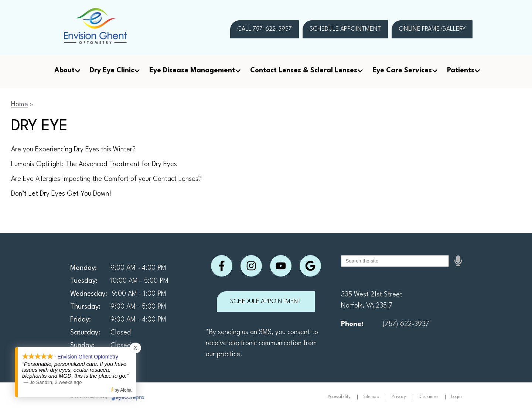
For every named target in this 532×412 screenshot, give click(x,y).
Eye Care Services (402, 71)
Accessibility (339, 397)
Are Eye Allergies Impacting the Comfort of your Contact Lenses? (106, 179)
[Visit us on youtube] (281, 266)
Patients (461, 71)
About (64, 71)
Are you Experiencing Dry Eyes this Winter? (73, 150)
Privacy (399, 397)
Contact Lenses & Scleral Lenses (304, 71)
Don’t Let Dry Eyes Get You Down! (61, 194)
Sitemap (371, 397)
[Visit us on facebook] (222, 266)
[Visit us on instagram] (251, 266)
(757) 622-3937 (406, 324)
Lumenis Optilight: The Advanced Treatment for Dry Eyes (94, 164)
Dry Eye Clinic (112, 71)
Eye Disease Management (192, 71)
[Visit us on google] (310, 266)
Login (456, 397)
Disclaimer (429, 397)
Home (20, 104)
